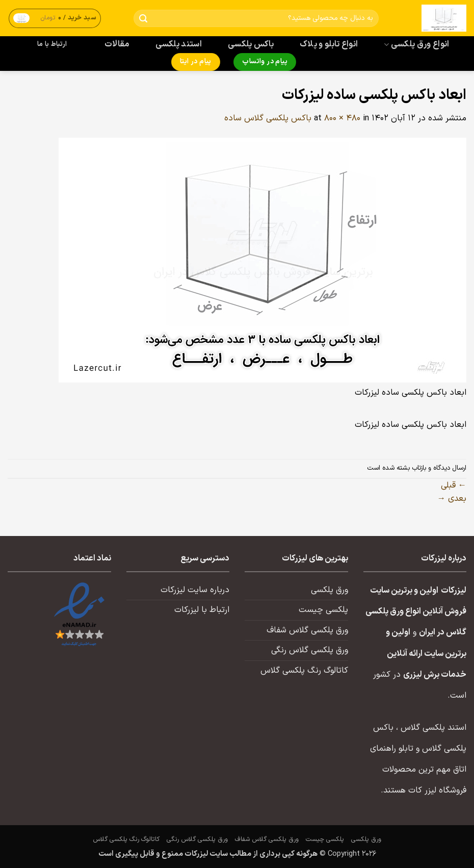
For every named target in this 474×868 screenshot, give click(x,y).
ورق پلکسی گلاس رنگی (310, 650)
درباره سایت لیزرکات (195, 590)
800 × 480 (342, 118)
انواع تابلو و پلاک (329, 44)
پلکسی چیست (323, 610)
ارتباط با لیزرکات (202, 610)
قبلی (454, 486)
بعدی (452, 499)
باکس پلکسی (251, 44)
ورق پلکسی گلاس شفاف (307, 630)
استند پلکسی (179, 44)
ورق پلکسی (330, 590)
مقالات (117, 44)
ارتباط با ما (52, 44)
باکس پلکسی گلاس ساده (268, 118)
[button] (55, 18)
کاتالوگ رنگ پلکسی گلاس (304, 671)
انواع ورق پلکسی (416, 44)
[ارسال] (143, 19)
